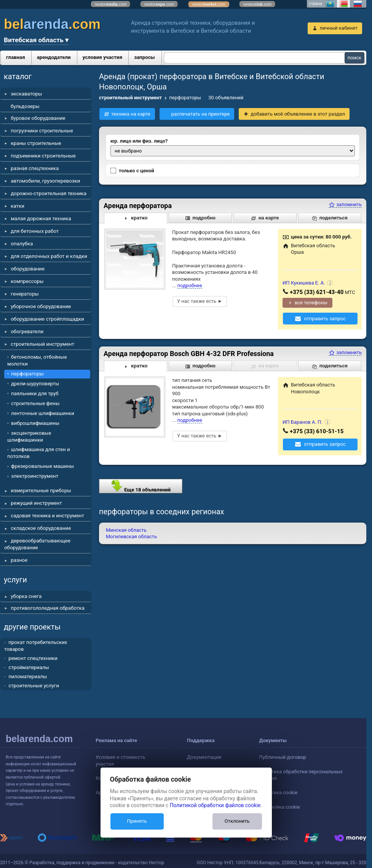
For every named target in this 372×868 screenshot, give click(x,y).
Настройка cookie (280, 807)
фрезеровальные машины (42, 466)
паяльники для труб (35, 393)
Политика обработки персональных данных (301, 775)
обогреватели (27, 331)
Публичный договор (283, 757)
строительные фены (35, 403)
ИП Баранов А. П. (303, 422)
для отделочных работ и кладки (49, 256)
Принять (137, 821)
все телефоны (311, 303)
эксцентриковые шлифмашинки (29, 436)
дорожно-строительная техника (49, 193)
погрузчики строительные (42, 131)
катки (18, 206)
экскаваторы (26, 94)
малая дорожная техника (41, 219)
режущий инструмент (36, 503)
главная (16, 57)
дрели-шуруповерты (35, 384)
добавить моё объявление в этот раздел (298, 114)
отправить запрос (325, 319)
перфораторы (27, 374)
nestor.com (111, 4)
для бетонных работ (35, 231)
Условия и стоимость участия (120, 761)
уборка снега (26, 596)
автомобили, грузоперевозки (45, 181)
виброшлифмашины (35, 423)
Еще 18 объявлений (141, 486)
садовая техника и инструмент (47, 516)
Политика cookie (279, 792)
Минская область (126, 530)
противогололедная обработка (48, 608)
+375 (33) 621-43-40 (317, 292)
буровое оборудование (38, 118)
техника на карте (131, 114)
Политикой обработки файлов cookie (215, 805)
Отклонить (237, 821)
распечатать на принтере (201, 114)
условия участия (102, 57)
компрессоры (27, 281)
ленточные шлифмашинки (43, 413)
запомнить (345, 204)
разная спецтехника (35, 168)
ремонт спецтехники (33, 658)
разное (19, 560)
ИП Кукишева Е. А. (304, 283)
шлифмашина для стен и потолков (39, 453)
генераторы (25, 294)
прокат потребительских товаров (36, 646)
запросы (144, 57)
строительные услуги (34, 686)
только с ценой (132, 171)
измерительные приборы (41, 490)
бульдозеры (25, 106)
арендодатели (54, 57)
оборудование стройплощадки (47, 319)
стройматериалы (29, 667)
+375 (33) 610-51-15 (317, 431)
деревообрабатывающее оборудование (37, 544)
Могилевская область (131, 537)
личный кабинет (338, 28)
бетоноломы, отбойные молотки (37, 360)
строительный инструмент (42, 344)
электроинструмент (35, 476)
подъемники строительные (43, 156)
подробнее (190, 285)
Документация (204, 757)
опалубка (22, 244)
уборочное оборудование (41, 306)
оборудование (28, 269)
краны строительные (36, 143)
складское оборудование (41, 528)
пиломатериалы (28, 676)
